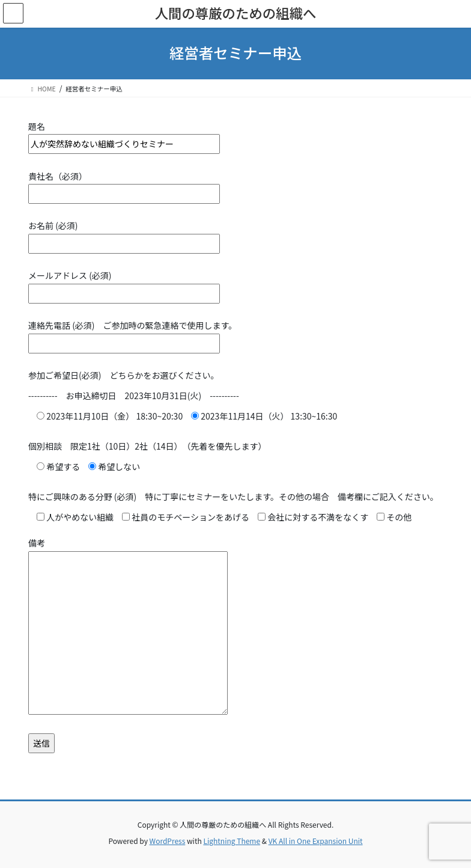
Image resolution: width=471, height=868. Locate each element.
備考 (128, 627)
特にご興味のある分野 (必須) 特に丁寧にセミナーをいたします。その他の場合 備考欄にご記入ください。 (233, 497)
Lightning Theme (232, 841)
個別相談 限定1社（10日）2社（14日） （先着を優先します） (147, 446)
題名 (124, 135)
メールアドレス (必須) (124, 284)
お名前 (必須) (124, 234)
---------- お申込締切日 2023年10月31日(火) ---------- (134, 396)
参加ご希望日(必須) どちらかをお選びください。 (123, 375)
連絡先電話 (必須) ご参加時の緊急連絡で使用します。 (132, 334)
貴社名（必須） (124, 185)
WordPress (168, 841)
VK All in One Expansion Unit (316, 841)
